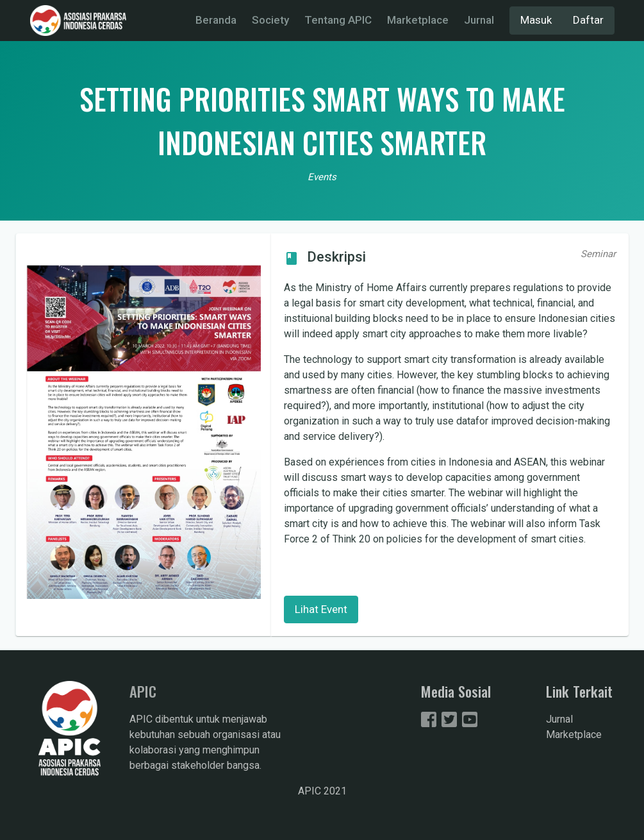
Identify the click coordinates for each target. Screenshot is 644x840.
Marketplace (418, 20)
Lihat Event (321, 609)
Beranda (216, 20)
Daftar (588, 20)
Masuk (536, 20)
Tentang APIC (338, 20)
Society (270, 20)
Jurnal (479, 20)
